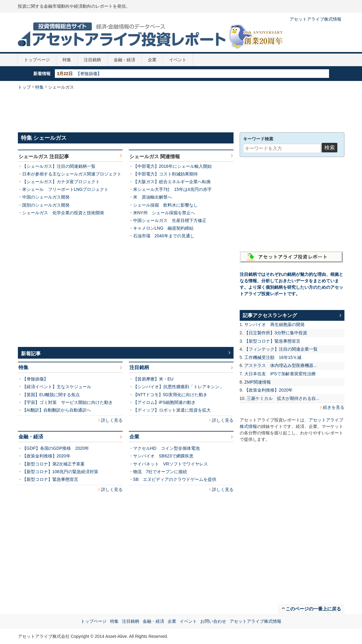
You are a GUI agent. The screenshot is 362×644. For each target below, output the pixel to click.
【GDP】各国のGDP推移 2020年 (56, 448)
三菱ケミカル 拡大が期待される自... (283, 398)
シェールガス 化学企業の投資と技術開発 (63, 213)
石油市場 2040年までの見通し (164, 236)
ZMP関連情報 (258, 382)
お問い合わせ (213, 621)
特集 (67, 60)
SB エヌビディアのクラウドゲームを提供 (175, 479)
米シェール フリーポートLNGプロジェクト (65, 189)
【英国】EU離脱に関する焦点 (51, 395)
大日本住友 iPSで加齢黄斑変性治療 (280, 374)
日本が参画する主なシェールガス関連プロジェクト (72, 174)
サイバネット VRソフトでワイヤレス (171, 464)
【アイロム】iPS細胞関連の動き (165, 402)
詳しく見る (112, 420)
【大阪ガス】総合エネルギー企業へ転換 (172, 182)
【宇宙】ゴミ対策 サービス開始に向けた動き (67, 402)
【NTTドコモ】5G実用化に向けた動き (170, 395)
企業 (152, 60)
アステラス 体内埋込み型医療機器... (281, 365)
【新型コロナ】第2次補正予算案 (54, 464)
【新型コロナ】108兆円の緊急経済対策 (60, 472)
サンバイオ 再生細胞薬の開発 (275, 324)
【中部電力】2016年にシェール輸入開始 (172, 166)
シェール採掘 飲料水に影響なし (165, 205)
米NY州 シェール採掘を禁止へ (164, 213)
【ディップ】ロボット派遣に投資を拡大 (172, 410)
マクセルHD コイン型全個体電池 (166, 448)
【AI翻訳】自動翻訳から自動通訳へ (57, 410)
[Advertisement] (181, 111)
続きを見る (334, 407)
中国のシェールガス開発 (46, 197)
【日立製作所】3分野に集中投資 (276, 333)
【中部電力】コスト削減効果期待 (165, 174)
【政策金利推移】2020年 (46, 456)
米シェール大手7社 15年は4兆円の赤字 (172, 189)
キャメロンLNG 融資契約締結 (163, 228)
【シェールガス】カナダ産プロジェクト (61, 182)
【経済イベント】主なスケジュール (57, 387)
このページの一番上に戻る (313, 609)
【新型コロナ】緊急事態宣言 (50, 479)
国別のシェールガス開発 (46, 205)
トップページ (37, 60)
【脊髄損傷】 (89, 74)
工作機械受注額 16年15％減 (273, 357)
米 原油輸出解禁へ (153, 197)
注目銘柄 (92, 60)
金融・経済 (124, 60)
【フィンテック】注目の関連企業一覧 (281, 349)
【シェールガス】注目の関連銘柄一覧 (59, 166)
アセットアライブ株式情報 (315, 19)
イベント (178, 60)
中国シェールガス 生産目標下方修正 (170, 220)
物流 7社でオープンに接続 (160, 472)
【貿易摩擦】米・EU (153, 379)
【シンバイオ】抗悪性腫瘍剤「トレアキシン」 (178, 387)
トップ (24, 87)
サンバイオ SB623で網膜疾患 (163, 456)
